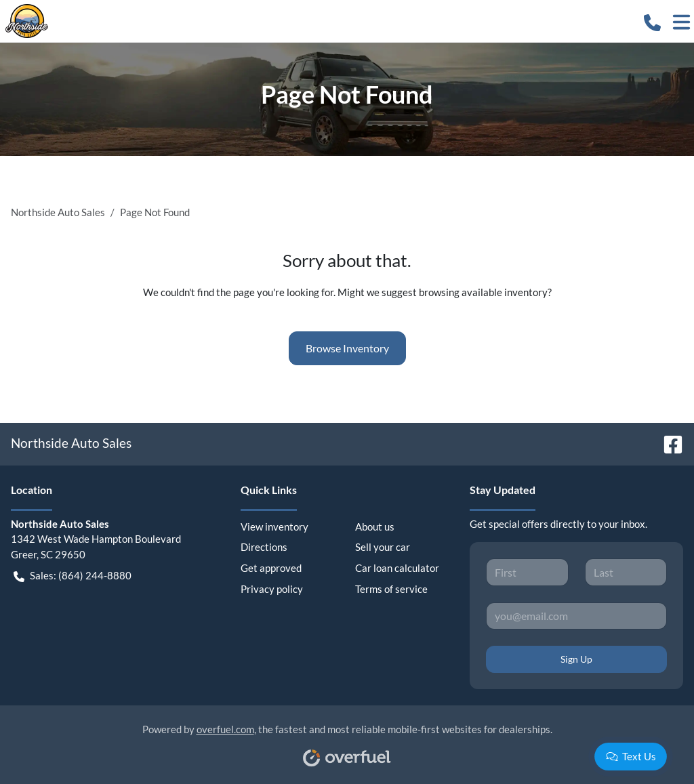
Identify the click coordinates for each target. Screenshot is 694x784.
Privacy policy (272, 589)
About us (375, 527)
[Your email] (576, 616)
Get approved (271, 568)
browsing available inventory (483, 292)
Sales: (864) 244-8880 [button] (73, 576)
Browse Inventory (347, 348)
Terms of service (391, 589)
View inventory (274, 527)
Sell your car (383, 547)
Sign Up (576, 659)
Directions (264, 547)
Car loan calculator (397, 568)
